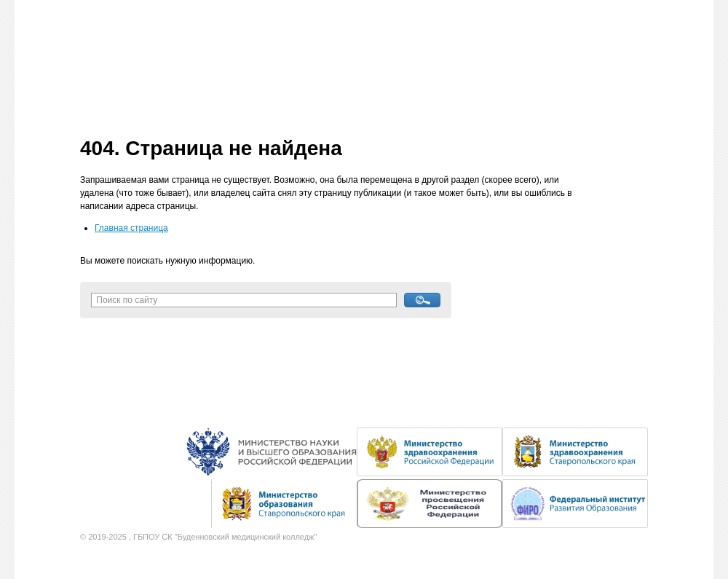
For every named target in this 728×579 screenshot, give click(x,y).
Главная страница (131, 228)
